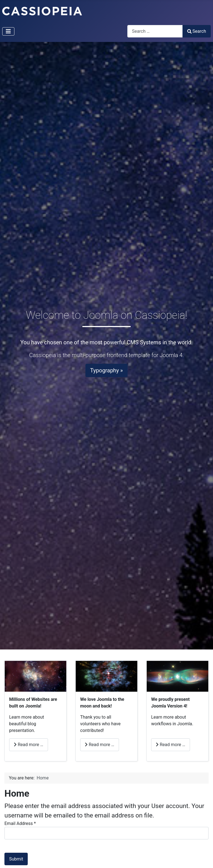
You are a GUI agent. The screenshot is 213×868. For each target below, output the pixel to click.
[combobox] (155, 31)
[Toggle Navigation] (8, 31)
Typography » (106, 370)
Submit (16, 859)
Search (197, 31)
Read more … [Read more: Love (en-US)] (100, 745)
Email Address (20, 823)
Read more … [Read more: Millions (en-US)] (29, 745)
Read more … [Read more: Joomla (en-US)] (171, 745)
